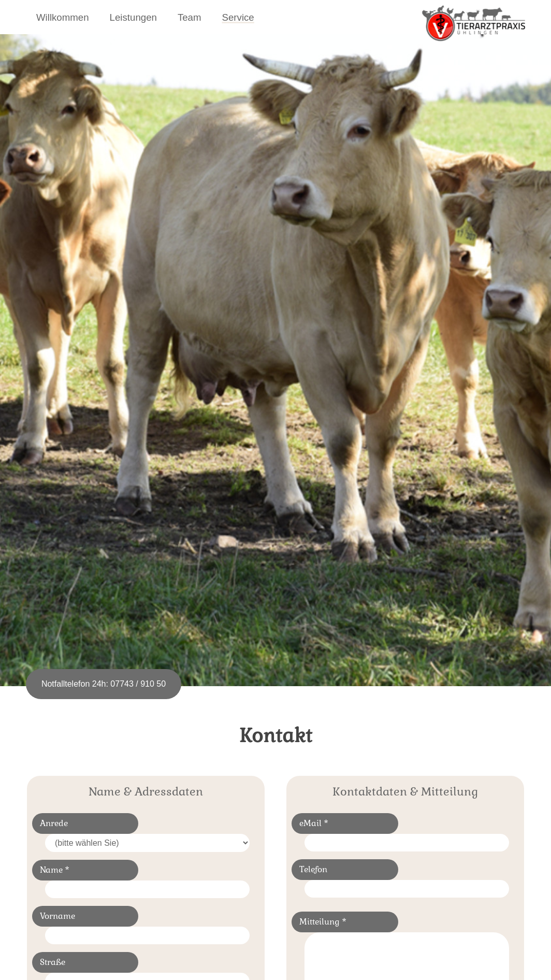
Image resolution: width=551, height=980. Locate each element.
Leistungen (133, 17)
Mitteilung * (323, 922)
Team (190, 17)
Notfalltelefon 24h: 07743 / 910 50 (104, 684)
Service (238, 17)
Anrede (54, 823)
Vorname (57, 916)
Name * (55, 870)
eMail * (314, 823)
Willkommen (63, 17)
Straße (53, 962)
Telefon (313, 869)
